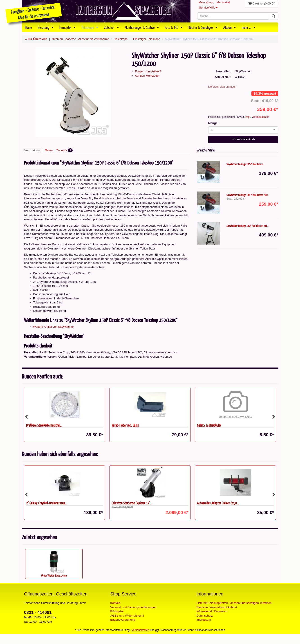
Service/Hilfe (208, 8)
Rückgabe (117, 611)
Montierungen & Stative (142, 27)
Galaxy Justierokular (209, 425)
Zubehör (112, 27)
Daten (49, 150)
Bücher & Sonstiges (203, 27)
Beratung (46, 27)
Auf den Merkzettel (147, 76)
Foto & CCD (174, 27)
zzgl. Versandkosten (257, 117)
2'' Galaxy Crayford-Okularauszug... (47, 503)
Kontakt (115, 603)
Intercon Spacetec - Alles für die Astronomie (81, 39)
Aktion (230, 27)
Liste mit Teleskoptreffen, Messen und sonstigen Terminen (234, 603)
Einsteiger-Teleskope (147, 39)
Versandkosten (140, 630)
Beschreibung (32, 150)
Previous (26, 417)
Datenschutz (205, 616)
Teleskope (90, 27)
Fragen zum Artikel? (148, 71)
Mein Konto (206, 2)
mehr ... (249, 27)
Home (28, 27)
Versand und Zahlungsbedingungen (133, 607)
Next (274, 417)
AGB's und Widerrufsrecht (127, 616)
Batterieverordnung (123, 620)
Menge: (213, 123)
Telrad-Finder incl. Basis (125, 425)
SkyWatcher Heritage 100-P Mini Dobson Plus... (248, 195)
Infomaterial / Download (212, 611)
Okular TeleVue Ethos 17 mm (54, 575)
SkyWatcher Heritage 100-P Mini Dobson (245, 164)
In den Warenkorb (243, 139)
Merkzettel (223, 2)
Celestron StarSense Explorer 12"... (132, 503)
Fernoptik (67, 27)
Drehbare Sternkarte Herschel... (44, 425)
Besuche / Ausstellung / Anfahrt (217, 607)
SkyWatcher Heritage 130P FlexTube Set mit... (247, 226)
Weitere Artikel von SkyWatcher (53, 327)
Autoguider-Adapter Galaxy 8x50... (218, 503)
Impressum (204, 620)
